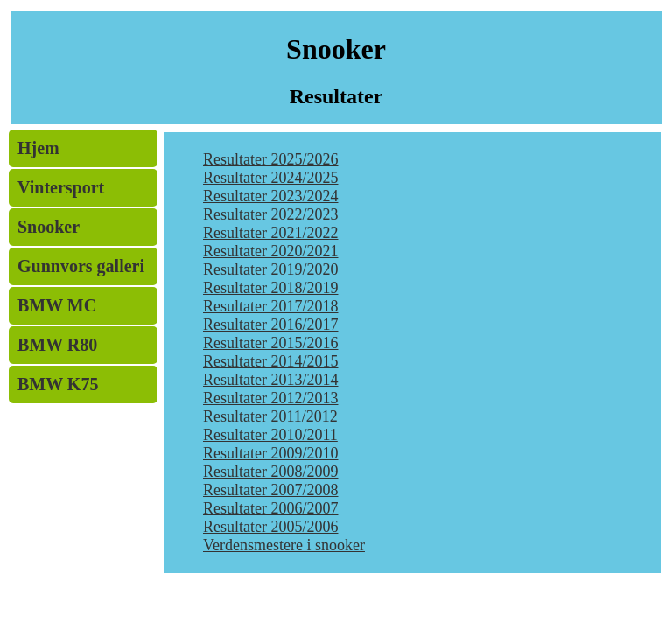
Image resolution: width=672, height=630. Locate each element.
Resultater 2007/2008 (270, 490)
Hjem (38, 148)
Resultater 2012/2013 (270, 398)
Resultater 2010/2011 (270, 435)
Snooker (49, 227)
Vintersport (61, 187)
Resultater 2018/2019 (270, 288)
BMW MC (57, 305)
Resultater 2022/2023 (270, 214)
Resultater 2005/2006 (270, 527)
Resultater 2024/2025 (270, 178)
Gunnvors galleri (81, 266)
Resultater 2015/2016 (270, 343)
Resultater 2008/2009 (270, 472)
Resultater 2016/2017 (270, 325)
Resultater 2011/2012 (270, 416)
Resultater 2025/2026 (270, 159)
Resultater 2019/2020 (270, 269)
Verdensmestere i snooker (284, 545)
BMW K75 (58, 384)
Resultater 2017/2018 (270, 306)
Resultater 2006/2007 (270, 508)
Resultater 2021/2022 (270, 233)
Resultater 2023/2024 (270, 196)
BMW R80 (57, 345)
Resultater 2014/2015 (270, 361)
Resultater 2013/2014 (270, 380)
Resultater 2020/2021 (270, 251)
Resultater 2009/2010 (270, 453)
